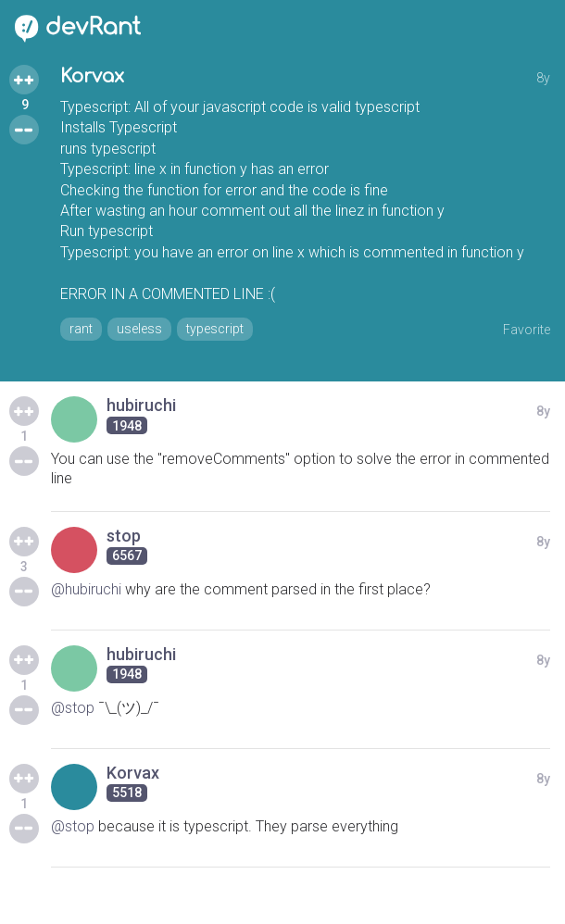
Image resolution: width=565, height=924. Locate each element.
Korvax (92, 76)
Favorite (527, 330)
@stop (73, 708)
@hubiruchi (86, 589)
